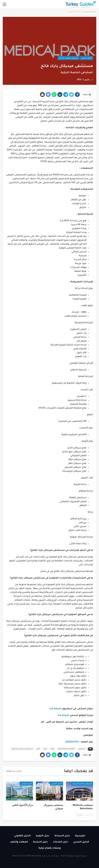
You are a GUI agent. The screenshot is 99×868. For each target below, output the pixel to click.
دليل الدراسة (40, 842)
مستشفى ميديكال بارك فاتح (22, 749)
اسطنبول (82, 749)
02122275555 (72, 742)
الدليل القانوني (22, 836)
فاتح (38, 749)
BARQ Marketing (34, 856)
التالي (80, 815)
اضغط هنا (55, 709)
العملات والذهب (19, 842)
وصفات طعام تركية (50, 848)
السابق (88, 815)
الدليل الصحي (86, 58)
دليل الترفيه (43, 836)
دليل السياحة (62, 836)
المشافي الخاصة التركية (68, 58)
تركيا (45, 749)
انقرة (52, 749)
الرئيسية (80, 836)
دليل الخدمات (60, 842)
